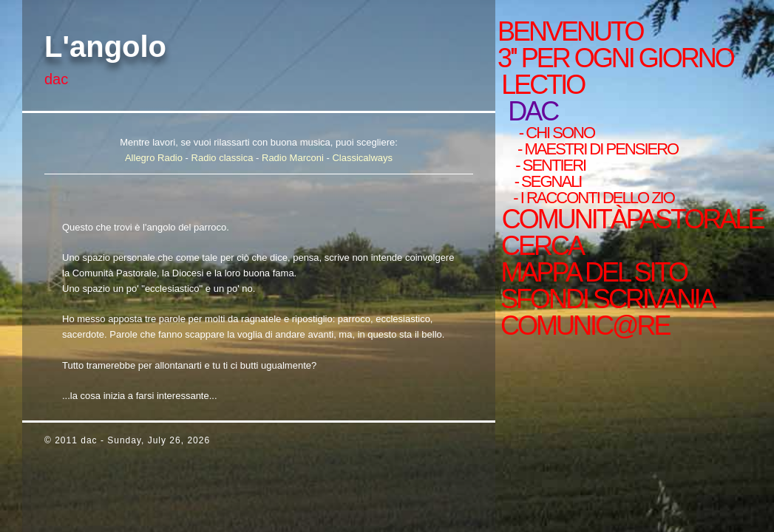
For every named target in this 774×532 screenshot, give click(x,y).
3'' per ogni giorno (615, 58)
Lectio (548, 85)
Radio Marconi (293, 158)
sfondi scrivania (605, 299)
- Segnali (545, 182)
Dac (533, 112)
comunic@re (583, 326)
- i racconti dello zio (591, 198)
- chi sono (554, 133)
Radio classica (223, 158)
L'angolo (105, 47)
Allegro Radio (154, 158)
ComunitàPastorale (630, 219)
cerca (540, 246)
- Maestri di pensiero (595, 149)
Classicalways (362, 158)
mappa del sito (591, 273)
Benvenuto (570, 32)
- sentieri (547, 166)
